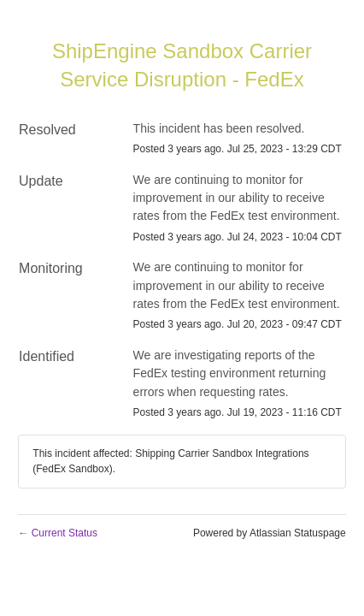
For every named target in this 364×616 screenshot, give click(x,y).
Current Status (58, 533)
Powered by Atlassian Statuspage (270, 533)
